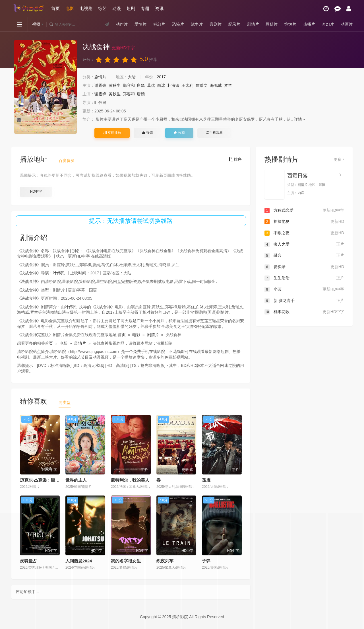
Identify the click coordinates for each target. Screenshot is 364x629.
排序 (235, 159)
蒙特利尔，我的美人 (130, 480)
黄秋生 (115, 85)
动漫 (117, 8)
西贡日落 (297, 176)
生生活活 (304, 278)
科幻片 (159, 24)
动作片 (122, 24)
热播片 (309, 24)
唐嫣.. (142, 94)
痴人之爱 (304, 244)
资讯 (159, 8)
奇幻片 (328, 24)
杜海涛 (173, 85)
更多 (339, 159)
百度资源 (67, 161)
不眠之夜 (304, 233)
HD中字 (36, 192)
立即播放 (112, 133)
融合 (304, 256)
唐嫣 (141, 85)
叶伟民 (100, 102)
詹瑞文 (202, 85)
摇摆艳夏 (304, 222)
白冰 (161, 85)
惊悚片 (290, 24)
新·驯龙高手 (304, 301)
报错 (147, 133)
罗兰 (228, 85)
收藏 (179, 133)
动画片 (347, 24)
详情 (300, 119)
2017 (161, 77)
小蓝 (304, 289)
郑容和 (129, 85)
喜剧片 (216, 24)
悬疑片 (272, 24)
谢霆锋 (100, 85)
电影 (70, 8)
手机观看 (214, 133)
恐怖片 (178, 24)
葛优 (151, 85)
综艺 (102, 8)
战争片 (197, 24)
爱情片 (140, 24)
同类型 (65, 402)
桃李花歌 (304, 312)
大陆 (132, 77)
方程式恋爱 (304, 211)
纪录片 (234, 24)
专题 (145, 8)
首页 (55, 8)
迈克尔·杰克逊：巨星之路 (44, 480)
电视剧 (86, 8)
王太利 (187, 85)
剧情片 (253, 24)
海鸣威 (216, 85)
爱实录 (304, 267)
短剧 (131, 8)
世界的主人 (76, 480)
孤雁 (206, 480)
